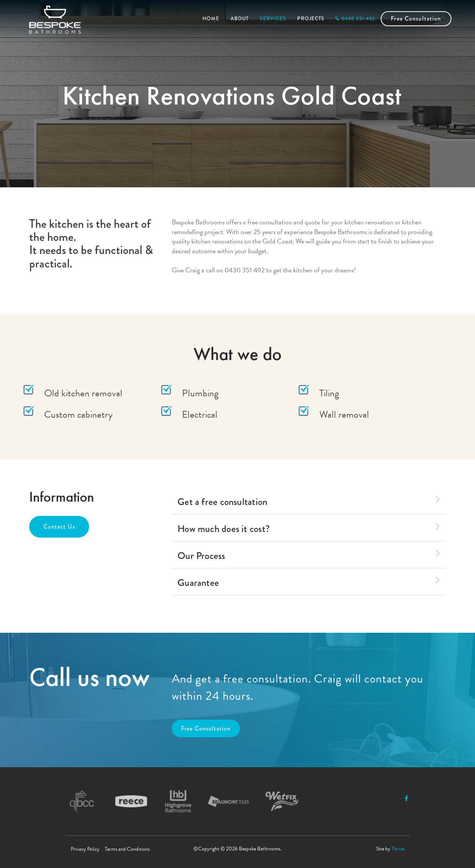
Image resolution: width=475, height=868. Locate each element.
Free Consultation (416, 19)
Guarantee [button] (309, 582)
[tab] (309, 502)
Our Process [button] (309, 555)
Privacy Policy (85, 849)
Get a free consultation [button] (309, 501)
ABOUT (240, 19)
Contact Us (59, 527)
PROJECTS (311, 19)
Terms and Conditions (127, 849)
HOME (211, 19)
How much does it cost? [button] (309, 528)
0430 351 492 (355, 19)
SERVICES (273, 19)
